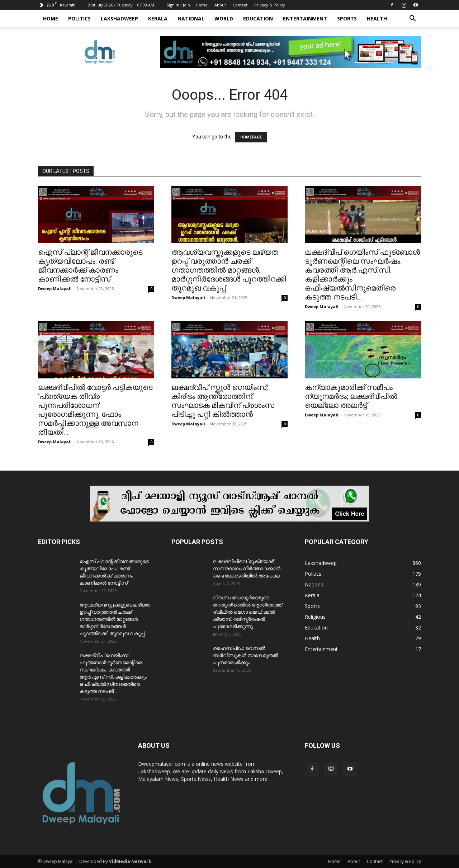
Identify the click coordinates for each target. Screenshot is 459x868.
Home (202, 5)
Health (377, 18)
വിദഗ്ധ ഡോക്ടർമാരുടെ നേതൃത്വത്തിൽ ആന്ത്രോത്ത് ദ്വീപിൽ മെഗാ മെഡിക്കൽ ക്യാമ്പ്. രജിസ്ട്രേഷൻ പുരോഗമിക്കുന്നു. (248, 612)
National (191, 18)
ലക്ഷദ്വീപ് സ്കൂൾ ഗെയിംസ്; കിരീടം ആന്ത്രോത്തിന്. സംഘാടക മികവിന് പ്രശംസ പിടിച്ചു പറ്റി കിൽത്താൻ (223, 401)
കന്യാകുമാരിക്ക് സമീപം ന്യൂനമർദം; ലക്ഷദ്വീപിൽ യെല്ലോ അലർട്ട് (351, 396)
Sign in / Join (178, 5)
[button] (412, 19)
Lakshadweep (119, 18)
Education (258, 18)
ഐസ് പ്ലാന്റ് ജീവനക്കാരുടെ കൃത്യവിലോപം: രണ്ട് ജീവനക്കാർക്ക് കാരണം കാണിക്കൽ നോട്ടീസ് (90, 266)
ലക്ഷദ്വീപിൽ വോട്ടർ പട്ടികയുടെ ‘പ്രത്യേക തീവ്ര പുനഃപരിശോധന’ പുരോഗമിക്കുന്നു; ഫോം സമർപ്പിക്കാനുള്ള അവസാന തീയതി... (95, 410)
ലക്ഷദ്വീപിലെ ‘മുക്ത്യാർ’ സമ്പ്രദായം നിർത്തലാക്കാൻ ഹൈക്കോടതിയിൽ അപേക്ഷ (247, 569)
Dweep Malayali (55, 289)
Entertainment (305, 18)
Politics (79, 18)
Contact (240, 5)
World (224, 18)
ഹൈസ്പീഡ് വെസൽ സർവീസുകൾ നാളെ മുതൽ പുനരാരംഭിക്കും (246, 655)
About (220, 5)
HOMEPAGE (251, 137)
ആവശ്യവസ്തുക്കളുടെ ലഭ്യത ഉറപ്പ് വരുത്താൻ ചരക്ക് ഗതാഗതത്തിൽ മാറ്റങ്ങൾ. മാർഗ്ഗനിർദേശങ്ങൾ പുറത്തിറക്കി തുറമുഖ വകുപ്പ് (229, 270)
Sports (347, 18)
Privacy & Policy (270, 5)
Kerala (158, 18)
